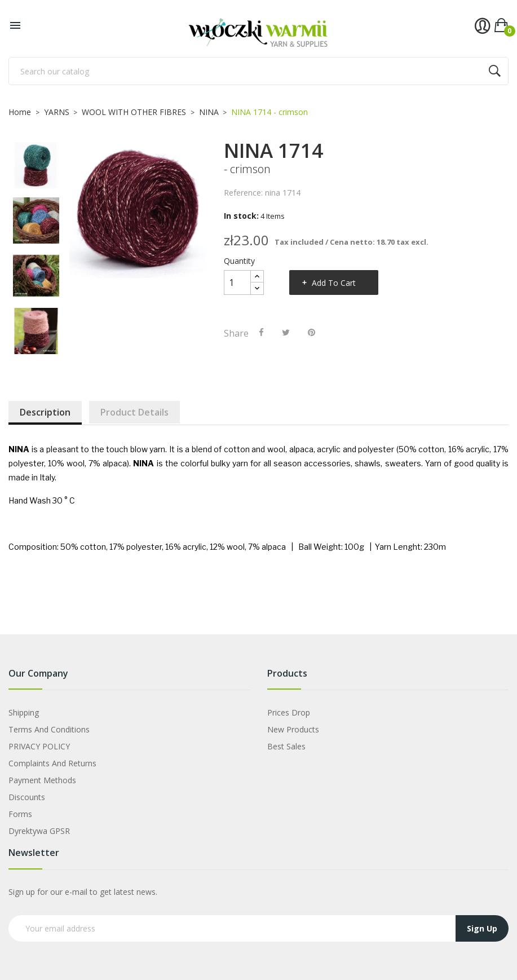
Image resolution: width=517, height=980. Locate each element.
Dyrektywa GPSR (39, 831)
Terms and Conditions (49, 729)
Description (45, 412)
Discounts (27, 797)
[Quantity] (237, 282)
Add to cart (334, 283)
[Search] (258, 71)
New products (293, 729)
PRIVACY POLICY (39, 746)
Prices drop (289, 712)
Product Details (134, 412)
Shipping (24, 712)
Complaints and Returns (52, 763)
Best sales (286, 746)
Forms (20, 814)
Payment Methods (42, 780)
